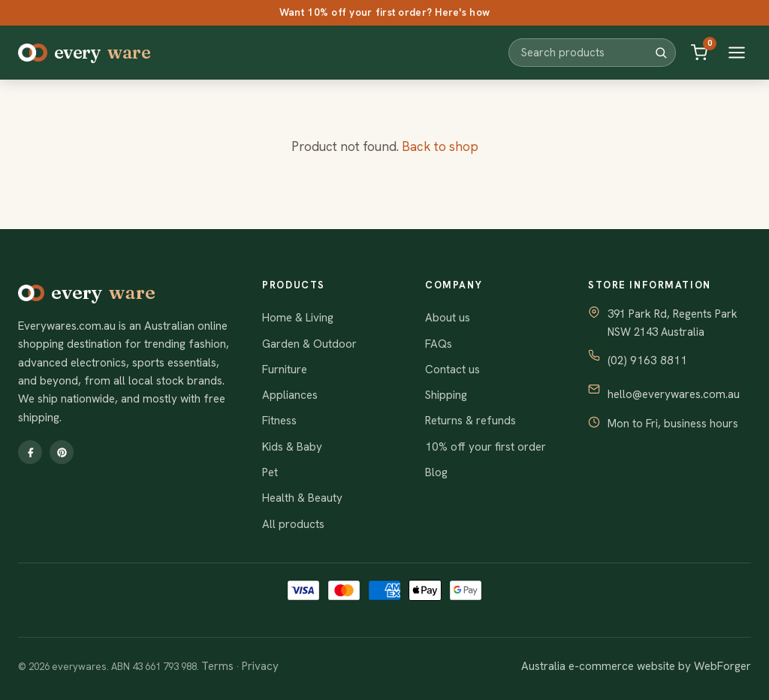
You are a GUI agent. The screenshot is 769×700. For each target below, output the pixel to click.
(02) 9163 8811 (647, 361)
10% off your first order (486, 447)
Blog (436, 472)
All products (293, 524)
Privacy (260, 666)
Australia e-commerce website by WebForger (636, 666)
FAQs (439, 344)
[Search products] (587, 52)
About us (448, 318)
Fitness (279, 421)
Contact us (452, 370)
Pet (270, 472)
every (84, 53)
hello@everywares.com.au (674, 394)
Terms (217, 666)
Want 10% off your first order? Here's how (384, 12)
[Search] (661, 53)
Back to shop (440, 146)
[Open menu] (737, 53)
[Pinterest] (62, 452)
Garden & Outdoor (309, 344)
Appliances (290, 395)
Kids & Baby (292, 447)
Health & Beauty (302, 498)
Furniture (285, 370)
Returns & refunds (470, 421)
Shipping (446, 395)
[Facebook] (30, 452)
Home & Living (298, 318)
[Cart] (699, 53)
